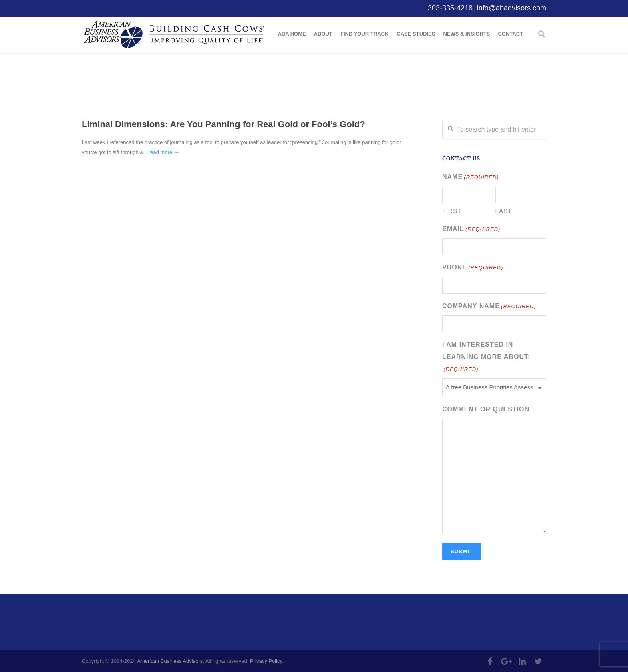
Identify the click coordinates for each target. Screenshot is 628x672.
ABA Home (292, 34)
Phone (473, 268)
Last (504, 211)
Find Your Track (364, 34)
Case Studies (416, 34)
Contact (510, 34)
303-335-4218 (450, 8)
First (452, 211)
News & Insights (466, 34)
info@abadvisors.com (512, 8)
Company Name (489, 307)
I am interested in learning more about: (486, 358)
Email (471, 230)
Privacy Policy (266, 661)
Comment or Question (486, 409)
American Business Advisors (170, 661)
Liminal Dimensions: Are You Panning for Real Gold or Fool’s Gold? (223, 124)
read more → (164, 152)
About (323, 34)
